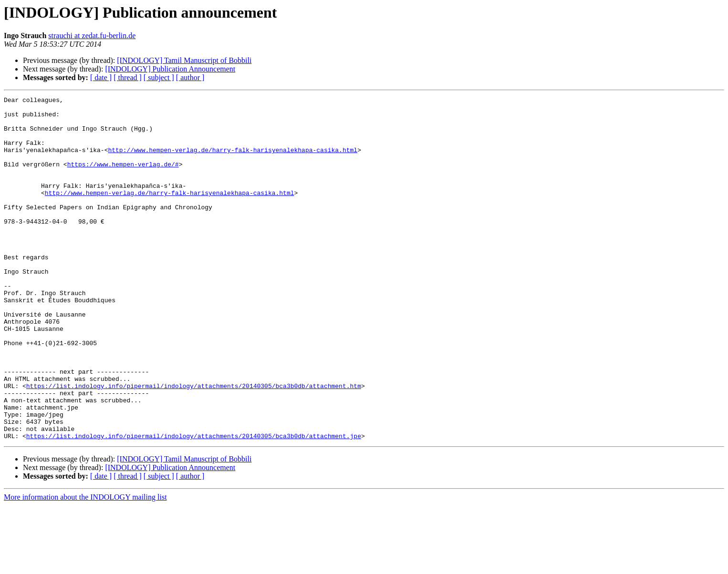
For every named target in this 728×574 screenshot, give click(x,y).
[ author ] (190, 77)
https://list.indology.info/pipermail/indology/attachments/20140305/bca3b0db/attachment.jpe (194, 504)
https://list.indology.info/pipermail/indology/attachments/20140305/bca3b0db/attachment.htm (194, 444)
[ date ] (101, 77)
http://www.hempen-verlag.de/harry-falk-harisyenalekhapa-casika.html (233, 161)
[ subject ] (159, 77)
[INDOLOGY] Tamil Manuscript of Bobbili (184, 60)
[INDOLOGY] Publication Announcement (170, 69)
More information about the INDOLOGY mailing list (85, 566)
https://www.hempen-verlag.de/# (123, 178)
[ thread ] (128, 77)
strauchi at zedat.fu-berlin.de (92, 36)
